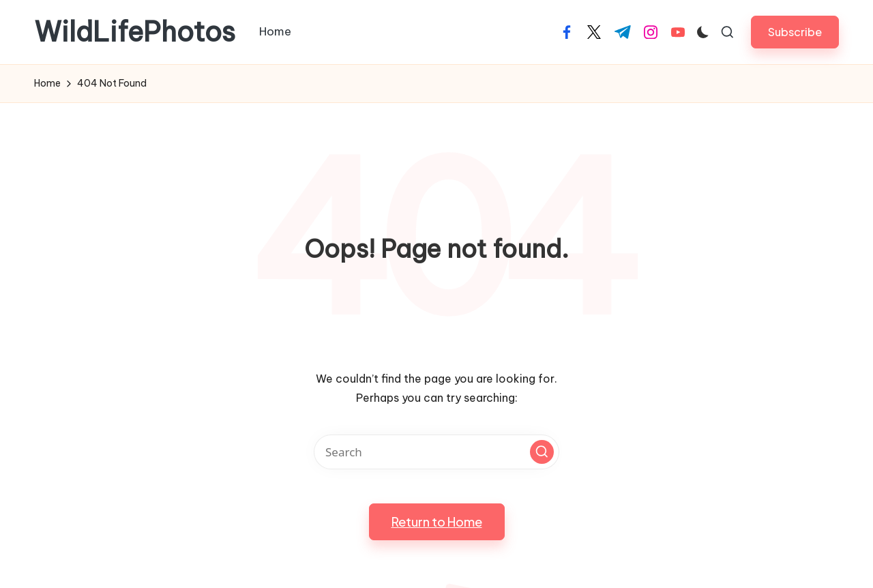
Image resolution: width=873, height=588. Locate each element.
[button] (795, 32)
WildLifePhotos (135, 32)
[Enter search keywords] (436, 452)
